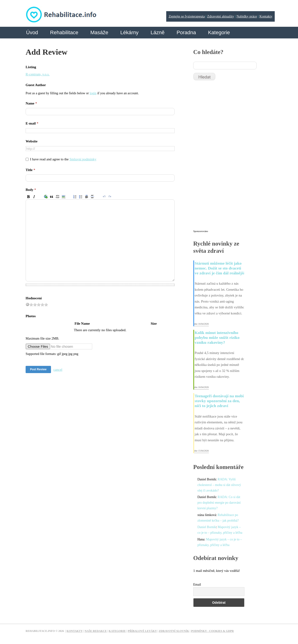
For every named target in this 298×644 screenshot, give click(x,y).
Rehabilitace (64, 32)
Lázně (158, 32)
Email (197, 585)
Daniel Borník (207, 527)
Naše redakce (96, 631)
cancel (58, 370)
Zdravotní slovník (174, 631)
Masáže (99, 32)
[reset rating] (27, 304)
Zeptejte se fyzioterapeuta (187, 16)
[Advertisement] (228, 157)
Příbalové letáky (142, 631)
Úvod (32, 32)
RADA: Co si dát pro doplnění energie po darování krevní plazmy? (219, 503)
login (93, 93)
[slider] (39, 305)
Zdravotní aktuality (221, 16)
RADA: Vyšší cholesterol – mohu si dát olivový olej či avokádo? (219, 485)
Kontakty (266, 16)
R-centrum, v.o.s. (38, 74)
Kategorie (219, 32)
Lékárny (129, 32)
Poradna (186, 32)
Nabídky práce (247, 16)
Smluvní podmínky (83, 159)
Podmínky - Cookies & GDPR (213, 631)
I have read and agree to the (63, 159)
